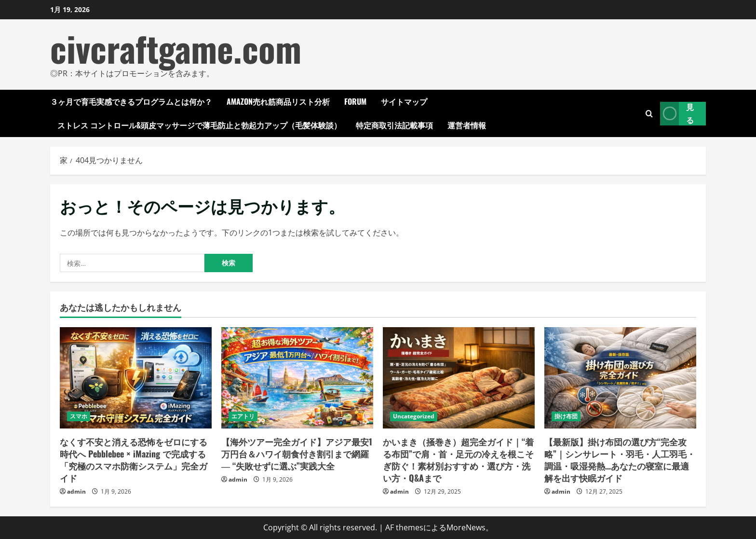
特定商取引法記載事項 (394, 125)
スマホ (79, 416)
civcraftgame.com (176, 48)
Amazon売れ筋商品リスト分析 (278, 101)
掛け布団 (566, 416)
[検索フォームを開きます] (649, 114)
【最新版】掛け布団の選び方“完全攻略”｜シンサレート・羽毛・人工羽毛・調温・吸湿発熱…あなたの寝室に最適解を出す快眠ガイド (620, 460)
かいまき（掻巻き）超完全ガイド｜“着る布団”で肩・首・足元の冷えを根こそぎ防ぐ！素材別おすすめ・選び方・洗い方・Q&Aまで (458, 460)
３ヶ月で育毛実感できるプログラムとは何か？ (131, 101)
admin (76, 491)
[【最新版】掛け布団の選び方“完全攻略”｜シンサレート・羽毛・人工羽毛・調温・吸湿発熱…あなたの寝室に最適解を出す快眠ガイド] (620, 378)
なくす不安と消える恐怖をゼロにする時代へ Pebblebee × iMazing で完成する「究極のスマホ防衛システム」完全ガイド (134, 460)
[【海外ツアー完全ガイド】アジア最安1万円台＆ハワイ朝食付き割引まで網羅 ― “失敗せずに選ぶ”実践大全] (297, 378)
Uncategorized (414, 416)
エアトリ (243, 416)
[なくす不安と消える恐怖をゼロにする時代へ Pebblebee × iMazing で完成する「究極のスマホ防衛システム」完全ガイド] (136, 378)
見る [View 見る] (677, 114)
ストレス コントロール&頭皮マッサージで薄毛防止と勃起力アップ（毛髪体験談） (199, 125)
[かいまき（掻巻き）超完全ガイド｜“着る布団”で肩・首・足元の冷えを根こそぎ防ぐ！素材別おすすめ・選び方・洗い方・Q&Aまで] (459, 378)
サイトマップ (404, 101)
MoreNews (466, 527)
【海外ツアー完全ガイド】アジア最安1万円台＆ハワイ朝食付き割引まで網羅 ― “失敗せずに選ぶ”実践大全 (297, 454)
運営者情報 (467, 125)
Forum (355, 101)
